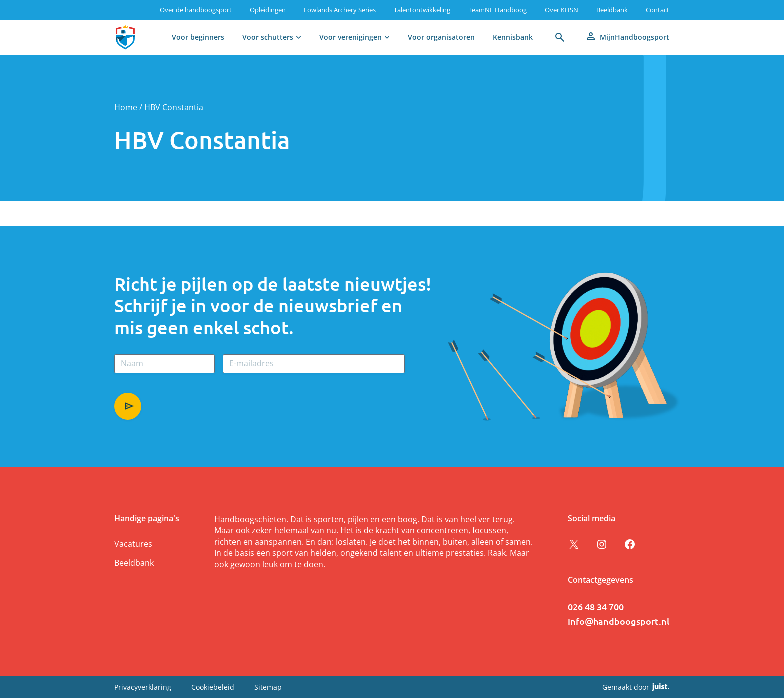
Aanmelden (128, 406)
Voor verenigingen (351, 37)
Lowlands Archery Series (340, 10)
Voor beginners (198, 37)
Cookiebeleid (213, 687)
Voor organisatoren (441, 37)
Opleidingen (268, 10)
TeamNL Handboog (498, 10)
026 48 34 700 (596, 606)
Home (126, 107)
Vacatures (133, 544)
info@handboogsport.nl (619, 621)
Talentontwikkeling (422, 10)
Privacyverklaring (143, 687)
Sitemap (268, 687)
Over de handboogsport (196, 10)
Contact (658, 10)
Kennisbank (513, 37)
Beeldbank (612, 10)
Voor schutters (268, 37)
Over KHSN (562, 10)
